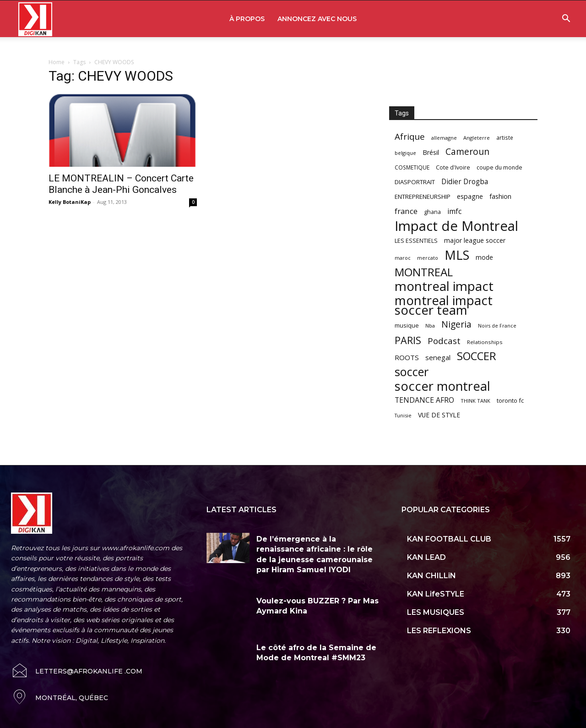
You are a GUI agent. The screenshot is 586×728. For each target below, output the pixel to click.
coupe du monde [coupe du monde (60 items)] (499, 167)
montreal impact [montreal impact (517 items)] (444, 286)
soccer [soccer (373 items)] (412, 372)
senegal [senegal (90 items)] (438, 357)
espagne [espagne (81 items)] (470, 196)
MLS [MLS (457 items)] (457, 255)
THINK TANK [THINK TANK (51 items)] (475, 401)
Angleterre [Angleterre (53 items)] (477, 138)
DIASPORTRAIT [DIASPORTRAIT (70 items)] (415, 182)
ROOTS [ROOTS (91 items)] (407, 357)
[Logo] (35, 19)
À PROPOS (247, 19)
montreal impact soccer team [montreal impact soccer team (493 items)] (444, 305)
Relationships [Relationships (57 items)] (485, 342)
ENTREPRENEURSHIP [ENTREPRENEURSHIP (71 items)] (423, 197)
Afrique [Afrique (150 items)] (410, 137)
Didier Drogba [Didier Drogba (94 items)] (465, 182)
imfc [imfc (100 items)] (454, 211)
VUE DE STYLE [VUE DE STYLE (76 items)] (439, 415)
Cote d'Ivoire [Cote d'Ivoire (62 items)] (453, 167)
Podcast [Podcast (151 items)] (444, 341)
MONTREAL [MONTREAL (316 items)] (424, 272)
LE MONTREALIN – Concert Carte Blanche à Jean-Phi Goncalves (121, 184)
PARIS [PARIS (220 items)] (408, 340)
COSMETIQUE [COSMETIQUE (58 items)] (412, 167)
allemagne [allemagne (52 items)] (444, 138)
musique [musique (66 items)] (407, 325)
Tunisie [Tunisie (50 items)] (403, 415)
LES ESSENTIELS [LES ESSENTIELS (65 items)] (416, 241)
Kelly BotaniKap (70, 202)
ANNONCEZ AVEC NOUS (317, 19)
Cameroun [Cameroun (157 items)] (467, 152)
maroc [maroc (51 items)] (403, 258)
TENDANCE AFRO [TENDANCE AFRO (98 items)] (424, 400)
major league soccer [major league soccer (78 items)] (475, 240)
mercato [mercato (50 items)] (428, 258)
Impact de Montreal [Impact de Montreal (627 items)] (456, 226)
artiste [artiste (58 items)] (505, 137)
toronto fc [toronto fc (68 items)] (510, 400)
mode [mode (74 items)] (484, 257)
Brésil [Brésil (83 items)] (431, 152)
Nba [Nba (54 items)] (430, 326)
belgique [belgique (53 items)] (405, 153)
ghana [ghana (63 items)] (432, 212)
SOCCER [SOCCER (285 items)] (477, 356)
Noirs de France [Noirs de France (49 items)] (497, 326)
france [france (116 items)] (406, 211)
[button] (566, 19)
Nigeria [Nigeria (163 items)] (456, 324)
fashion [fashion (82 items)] (500, 196)
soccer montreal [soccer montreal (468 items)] (442, 386)
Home (57, 62)
